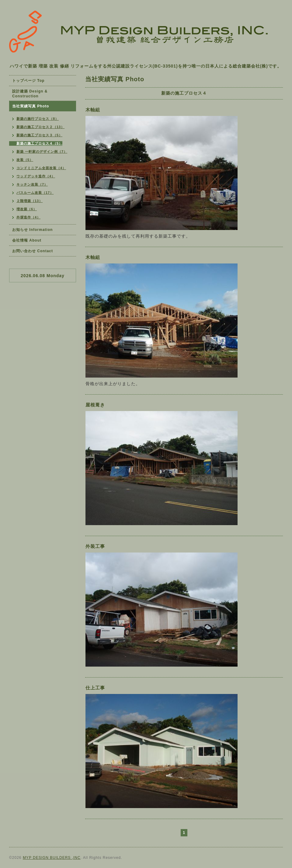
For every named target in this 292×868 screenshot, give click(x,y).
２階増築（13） (30, 201)
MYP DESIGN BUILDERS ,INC (52, 858)
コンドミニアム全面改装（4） (41, 168)
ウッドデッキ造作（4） (36, 176)
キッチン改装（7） (32, 184)
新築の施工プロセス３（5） (39, 135)
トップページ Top (28, 81)
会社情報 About (27, 240)
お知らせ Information (32, 230)
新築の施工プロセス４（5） (39, 143)
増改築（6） (27, 209)
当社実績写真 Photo (31, 106)
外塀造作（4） (28, 217)
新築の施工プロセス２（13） (40, 127)
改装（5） (25, 160)
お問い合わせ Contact (33, 251)
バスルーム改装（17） (35, 193)
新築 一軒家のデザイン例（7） (42, 152)
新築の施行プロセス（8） (38, 119)
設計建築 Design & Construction (30, 94)
